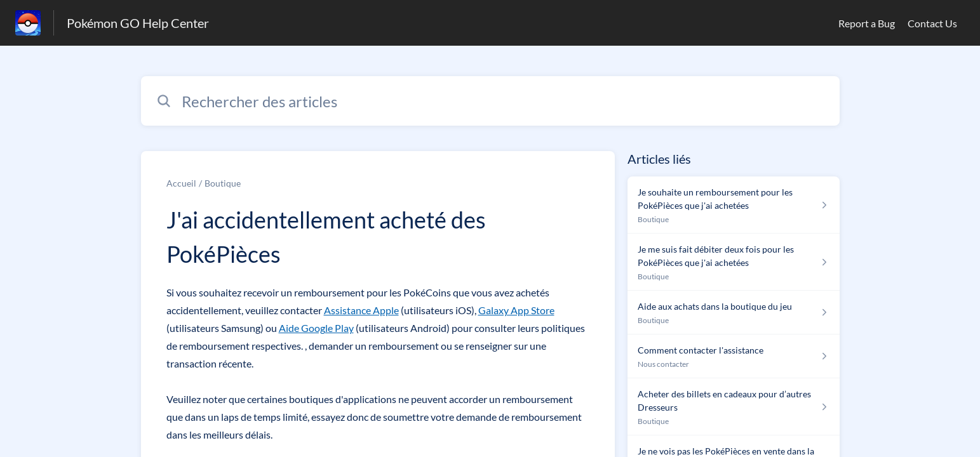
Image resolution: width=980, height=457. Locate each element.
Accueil (181, 183)
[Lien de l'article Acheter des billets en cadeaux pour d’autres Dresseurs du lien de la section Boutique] (733, 407)
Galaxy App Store (516, 310)
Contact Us (932, 23)
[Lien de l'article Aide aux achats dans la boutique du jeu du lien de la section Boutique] (733, 313)
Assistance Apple (361, 310)
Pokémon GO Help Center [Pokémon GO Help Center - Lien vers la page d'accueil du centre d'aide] (138, 23)
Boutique (223, 183)
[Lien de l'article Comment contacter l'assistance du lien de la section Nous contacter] (733, 356)
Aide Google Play (316, 328)
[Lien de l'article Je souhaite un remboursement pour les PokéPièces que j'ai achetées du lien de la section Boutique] (733, 205)
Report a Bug (867, 23)
